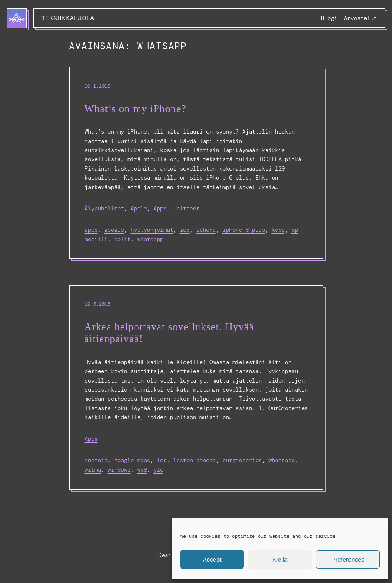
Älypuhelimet (104, 208)
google (114, 230)
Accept (212, 559)
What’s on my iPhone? (135, 109)
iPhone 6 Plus (244, 230)
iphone (206, 230)
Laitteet (186, 208)
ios (185, 230)
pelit (122, 239)
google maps (132, 460)
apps (91, 230)
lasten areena (195, 460)
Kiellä (280, 559)
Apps (160, 208)
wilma (93, 470)
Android (96, 460)
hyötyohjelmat (152, 230)
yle (158, 470)
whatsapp (150, 239)
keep (278, 230)
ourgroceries (242, 460)
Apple (139, 208)
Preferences (348, 559)
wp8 (142, 470)
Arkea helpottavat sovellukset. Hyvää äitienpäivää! (170, 333)
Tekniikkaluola (68, 18)
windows (119, 470)
